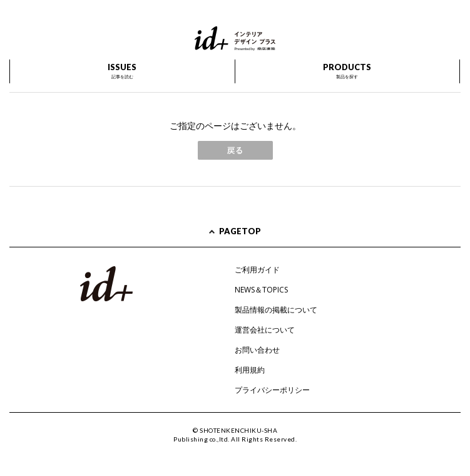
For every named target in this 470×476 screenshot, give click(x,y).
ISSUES (122, 71)
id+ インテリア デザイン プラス (235, 39)
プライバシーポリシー (272, 390)
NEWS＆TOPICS (261, 290)
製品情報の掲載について (276, 310)
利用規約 (250, 370)
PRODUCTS (347, 71)
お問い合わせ (257, 350)
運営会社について (265, 330)
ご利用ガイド (257, 270)
